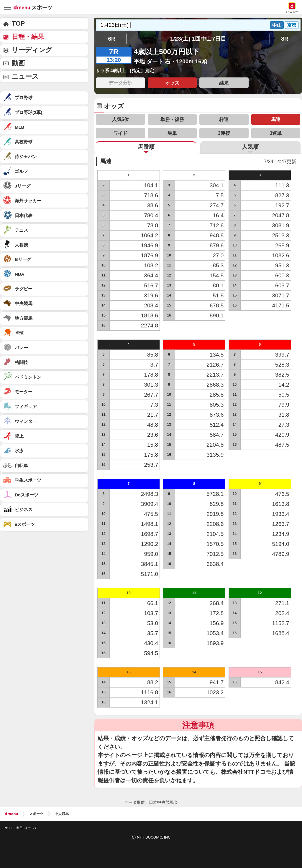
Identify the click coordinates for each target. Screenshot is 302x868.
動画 (18, 63)
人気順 (250, 147)
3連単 (276, 133)
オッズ (172, 83)
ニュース (25, 76)
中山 (277, 25)
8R (285, 39)
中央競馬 (62, 814)
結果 (224, 83)
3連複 (224, 133)
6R (111, 39)
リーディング (32, 50)
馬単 (172, 133)
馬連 (276, 119)
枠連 (224, 119)
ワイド (120, 133)
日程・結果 (28, 37)
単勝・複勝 (172, 119)
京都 (292, 25)
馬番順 (146, 147)
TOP (18, 23)
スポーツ (36, 814)
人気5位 (120, 119)
